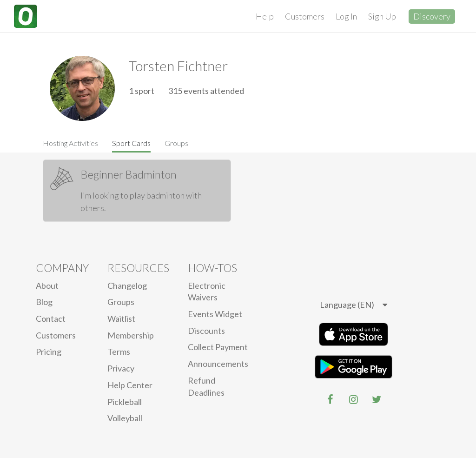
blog (44, 302)
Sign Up (382, 16)
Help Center (130, 385)
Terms (119, 352)
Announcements (218, 364)
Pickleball (125, 402)
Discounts (206, 331)
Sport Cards (131, 143)
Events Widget (215, 314)
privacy (121, 368)
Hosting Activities (70, 143)
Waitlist (121, 319)
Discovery (432, 16)
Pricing (49, 352)
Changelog (127, 285)
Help (265, 16)
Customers (305, 16)
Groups (176, 143)
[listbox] (354, 305)
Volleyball (125, 418)
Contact (51, 319)
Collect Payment (218, 347)
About (47, 285)
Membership (131, 335)
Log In (346, 16)
